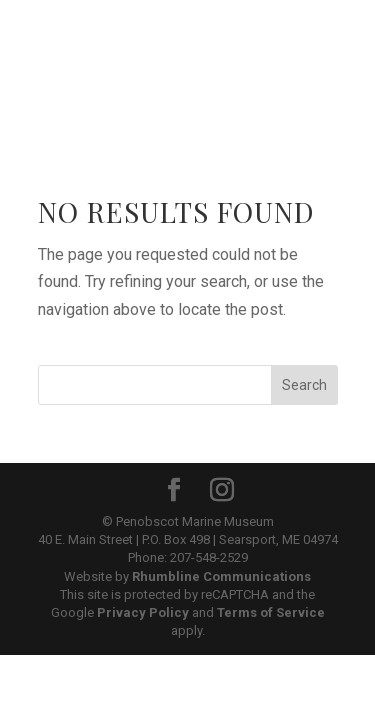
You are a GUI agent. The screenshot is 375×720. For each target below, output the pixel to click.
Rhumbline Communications (221, 576)
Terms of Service (271, 612)
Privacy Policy (143, 612)
